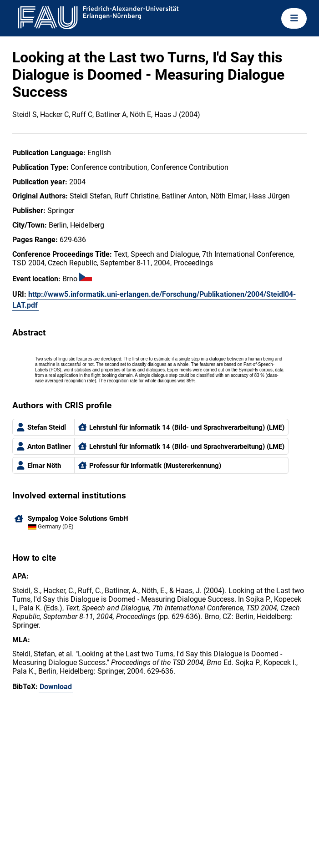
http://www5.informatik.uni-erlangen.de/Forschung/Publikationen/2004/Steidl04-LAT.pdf (154, 300)
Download (56, 687)
